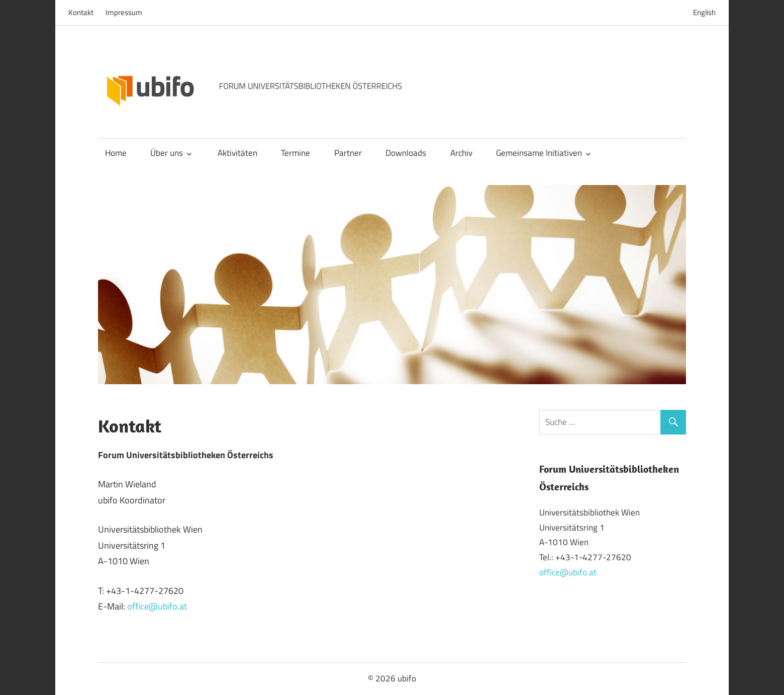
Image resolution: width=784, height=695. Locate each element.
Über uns (167, 153)
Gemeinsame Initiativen (539, 153)
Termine (296, 153)
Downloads (406, 153)
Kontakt (81, 12)
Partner (348, 153)
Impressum (124, 12)
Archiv (461, 153)
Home (116, 153)
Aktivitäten (237, 153)
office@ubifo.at (157, 606)
